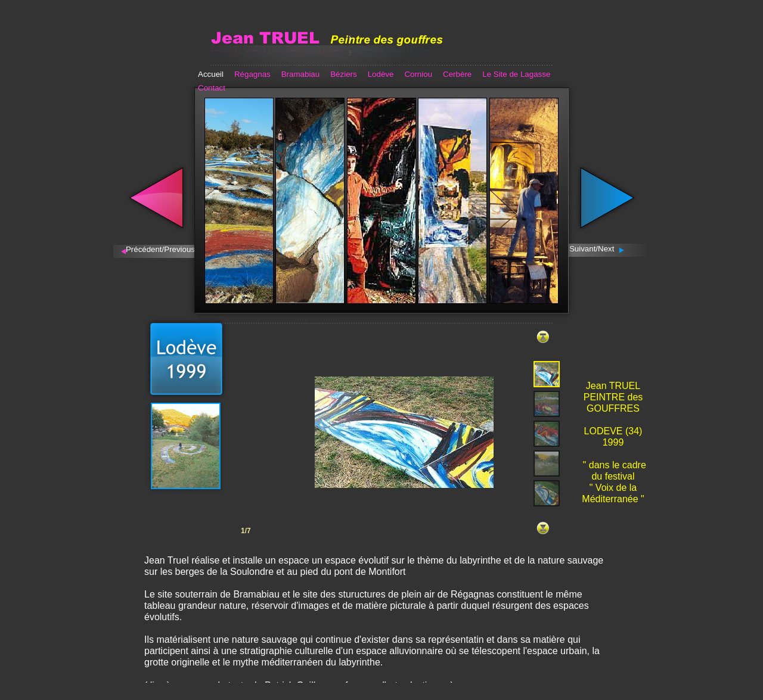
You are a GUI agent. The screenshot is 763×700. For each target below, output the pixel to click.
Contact (212, 88)
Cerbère (457, 74)
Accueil (211, 74)
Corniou (418, 74)
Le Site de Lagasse (516, 74)
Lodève (381, 74)
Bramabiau (300, 74)
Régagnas (252, 74)
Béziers (343, 74)
